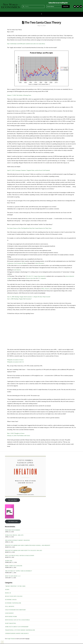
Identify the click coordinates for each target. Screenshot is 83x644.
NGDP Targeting (11, 623)
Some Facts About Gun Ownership (17, 627)
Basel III (8, 593)
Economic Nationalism (13, 603)
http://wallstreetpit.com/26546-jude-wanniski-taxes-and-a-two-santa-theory (26, 44)
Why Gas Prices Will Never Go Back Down (20, 556)
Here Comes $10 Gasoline (14, 566)
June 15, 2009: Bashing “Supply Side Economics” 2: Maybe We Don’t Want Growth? (29, 297)
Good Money (9, 613)
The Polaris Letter (13, 521)
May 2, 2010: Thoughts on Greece (16, 433)
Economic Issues (11, 600)
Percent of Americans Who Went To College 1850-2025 (24, 550)
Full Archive (10, 606)
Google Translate (11, 639)
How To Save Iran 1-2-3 (13, 576)
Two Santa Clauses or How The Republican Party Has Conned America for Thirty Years (29, 228)
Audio (7, 590)
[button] (41, 14)
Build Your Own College (14, 596)
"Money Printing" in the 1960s (15, 586)
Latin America (17, 270)
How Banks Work (11, 617)
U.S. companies (42, 278)
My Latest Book (12, 500)
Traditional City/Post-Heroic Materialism (20, 630)
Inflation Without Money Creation (17, 540)
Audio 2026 (9, 561)
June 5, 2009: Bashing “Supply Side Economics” (19, 299)
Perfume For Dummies (13, 530)
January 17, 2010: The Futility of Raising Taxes (19, 95)
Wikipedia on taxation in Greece (15, 360)
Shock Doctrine (39, 263)
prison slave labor (31, 278)
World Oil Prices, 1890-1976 (14, 535)
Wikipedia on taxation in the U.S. (16, 362)
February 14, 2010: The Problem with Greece (19, 436)
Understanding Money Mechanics (17, 633)
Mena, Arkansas (45, 289)
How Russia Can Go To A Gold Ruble (17, 620)
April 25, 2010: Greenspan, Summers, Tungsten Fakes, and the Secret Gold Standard (29, 170)
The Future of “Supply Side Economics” (19, 571)
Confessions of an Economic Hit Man (17, 263)
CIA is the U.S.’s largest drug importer (35, 276)
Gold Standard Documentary (15, 610)
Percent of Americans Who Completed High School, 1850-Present (28, 545)
